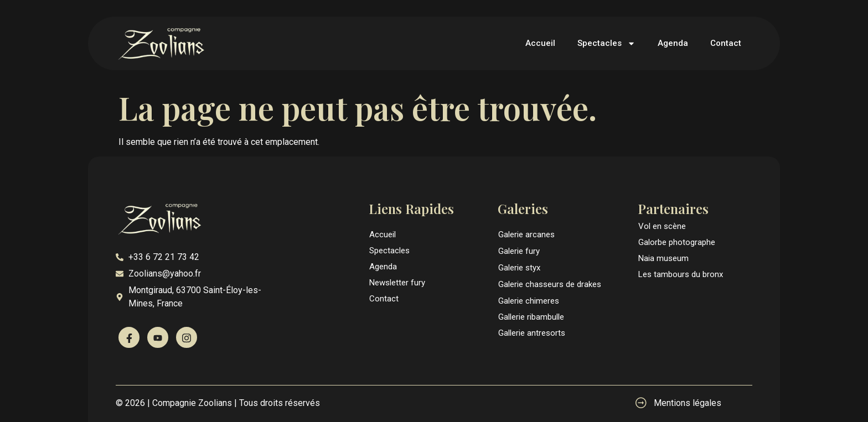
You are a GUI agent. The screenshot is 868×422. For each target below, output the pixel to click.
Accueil (540, 43)
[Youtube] (158, 337)
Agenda (673, 43)
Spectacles (606, 43)
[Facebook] (129, 337)
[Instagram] (187, 337)
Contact (726, 43)
